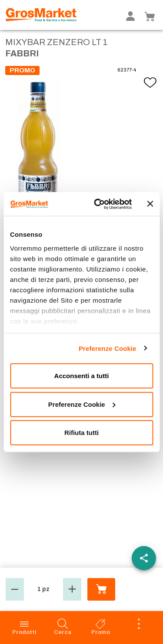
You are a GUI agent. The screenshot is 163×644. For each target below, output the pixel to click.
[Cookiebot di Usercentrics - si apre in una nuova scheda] (98, 204)
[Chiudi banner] (150, 204)
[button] (15, 589)
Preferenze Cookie (108, 348)
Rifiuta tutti (81, 433)
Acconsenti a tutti (82, 376)
